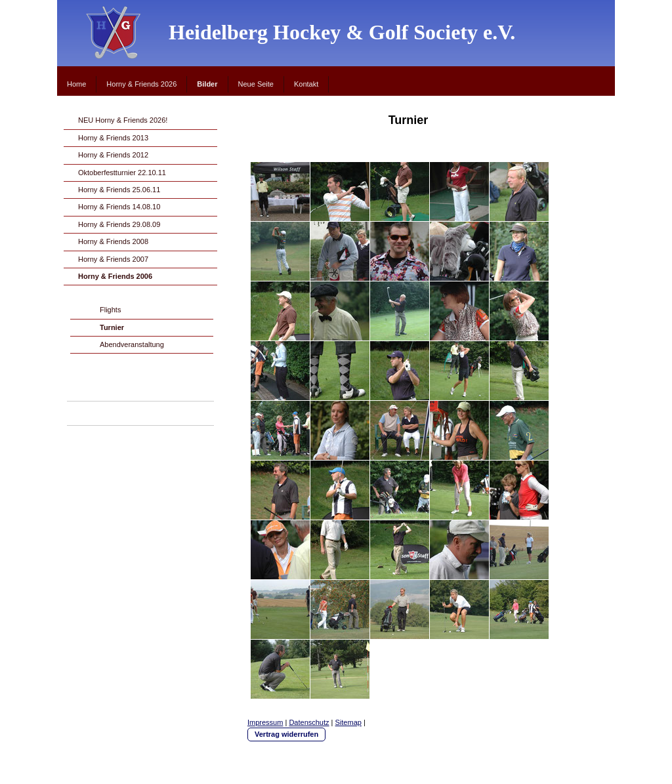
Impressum (265, 722)
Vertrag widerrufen (286, 734)
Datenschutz (309, 722)
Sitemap (348, 722)
